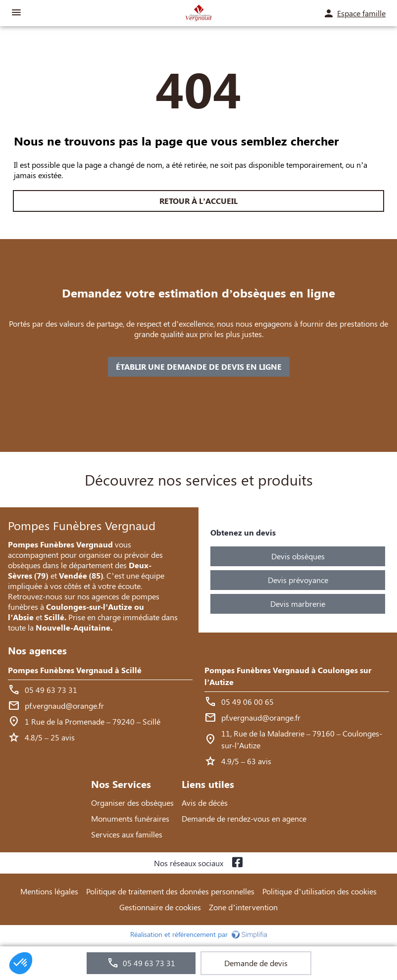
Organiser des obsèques (132, 803)
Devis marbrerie (298, 604)
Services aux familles (127, 834)
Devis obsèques (298, 556)
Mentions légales (49, 891)
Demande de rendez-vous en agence (244, 818)
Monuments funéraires (130, 818)
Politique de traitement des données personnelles (170, 891)
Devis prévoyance (298, 580)
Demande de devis (256, 963)
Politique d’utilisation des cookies (319, 891)
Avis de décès (205, 803)
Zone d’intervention (243, 907)
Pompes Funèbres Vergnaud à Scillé (75, 670)
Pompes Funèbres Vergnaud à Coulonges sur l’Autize (288, 676)
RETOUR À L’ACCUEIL (198, 201)
